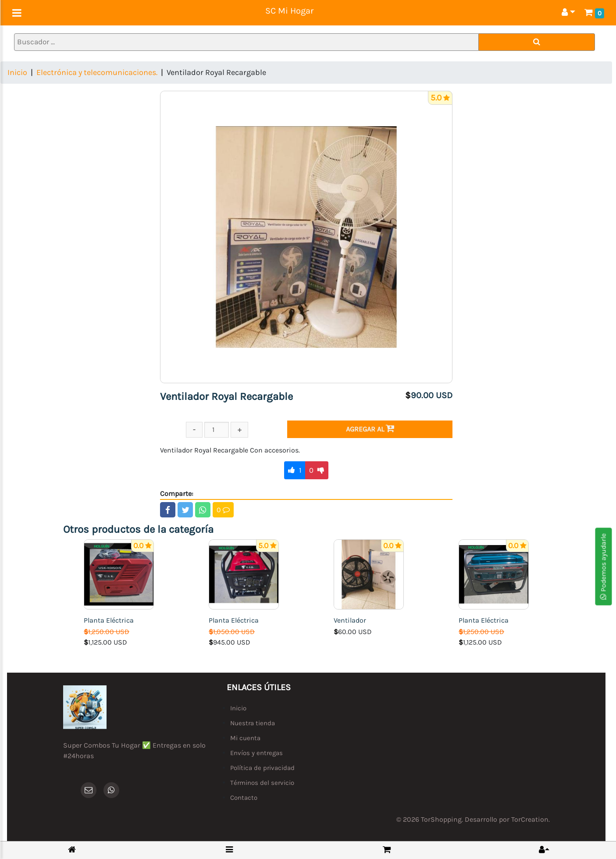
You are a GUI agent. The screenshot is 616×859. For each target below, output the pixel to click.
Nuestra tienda (253, 723)
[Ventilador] (369, 574)
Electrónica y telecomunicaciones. (97, 72)
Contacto (244, 798)
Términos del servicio (262, 783)
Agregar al (370, 429)
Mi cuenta (245, 738)
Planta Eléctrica (109, 620)
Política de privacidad (262, 768)
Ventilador (350, 620)
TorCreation (530, 819)
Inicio (17, 72)
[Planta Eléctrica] (119, 574)
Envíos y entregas (256, 753)
